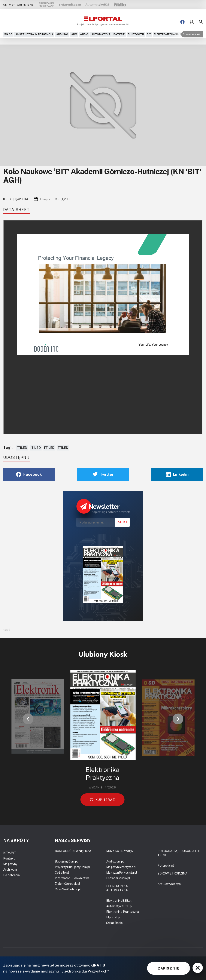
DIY (149, 34)
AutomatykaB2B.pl (119, 906)
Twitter (103, 474)
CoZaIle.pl (62, 872)
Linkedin (177, 474)
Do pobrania (11, 875)
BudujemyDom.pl (66, 861)
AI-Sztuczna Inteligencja (34, 34)
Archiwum (10, 869)
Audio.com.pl (115, 861)
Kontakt (9, 858)
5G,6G (8, 34)
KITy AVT (10, 853)
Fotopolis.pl (166, 865)
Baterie (119, 34)
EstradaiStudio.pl (118, 878)
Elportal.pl (113, 917)
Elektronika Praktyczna (123, 912)
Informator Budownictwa (72, 878)
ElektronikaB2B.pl (119, 900)
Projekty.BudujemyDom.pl (72, 867)
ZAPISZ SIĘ (169, 968)
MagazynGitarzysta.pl (121, 867)
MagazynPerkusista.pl (122, 872)
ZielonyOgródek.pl (67, 884)
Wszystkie (192, 34)
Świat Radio (114, 923)
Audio (84, 34)
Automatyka (101, 34)
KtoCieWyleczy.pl (170, 884)
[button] (28, 719)
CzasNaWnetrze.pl (68, 889)
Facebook (29, 474)
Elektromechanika (168, 34)
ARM (74, 34)
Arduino (62, 34)
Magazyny (10, 864)
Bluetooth (136, 34)
